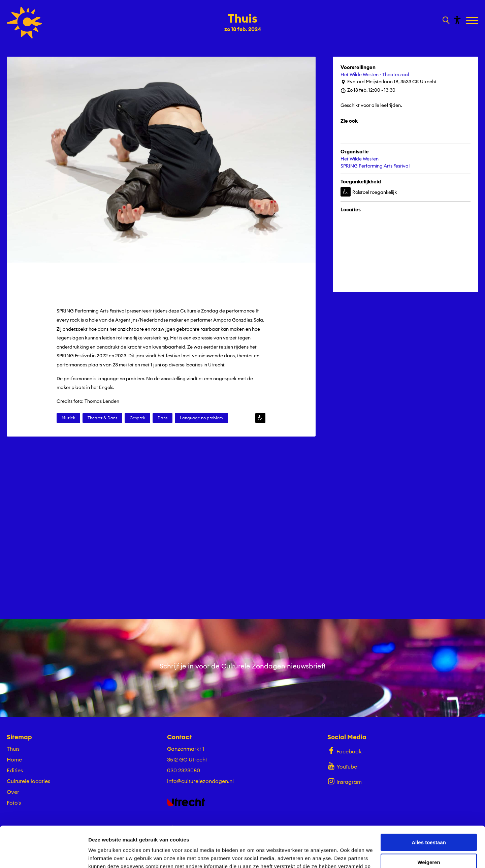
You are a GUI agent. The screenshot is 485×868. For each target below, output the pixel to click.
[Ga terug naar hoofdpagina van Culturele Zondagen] (24, 23)
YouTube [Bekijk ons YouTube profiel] (342, 766)
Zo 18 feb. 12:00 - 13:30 (368, 90)
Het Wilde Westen (360, 159)
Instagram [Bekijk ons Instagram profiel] (344, 781)
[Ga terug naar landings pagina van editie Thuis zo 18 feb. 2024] (243, 20)
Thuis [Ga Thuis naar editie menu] (13, 749)
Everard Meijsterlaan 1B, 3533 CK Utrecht (389, 82)
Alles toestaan (429, 804)
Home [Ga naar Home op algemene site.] (14, 759)
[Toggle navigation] (473, 21)
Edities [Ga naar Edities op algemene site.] (15, 770)
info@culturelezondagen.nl (200, 781)
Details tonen (104, 855)
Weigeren (429, 824)
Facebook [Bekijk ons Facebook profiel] (344, 751)
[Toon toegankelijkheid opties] (456, 20)
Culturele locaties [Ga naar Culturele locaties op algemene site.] (28, 781)
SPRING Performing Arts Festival (375, 166)
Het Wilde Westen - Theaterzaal (375, 74)
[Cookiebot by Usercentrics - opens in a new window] (44, 855)
